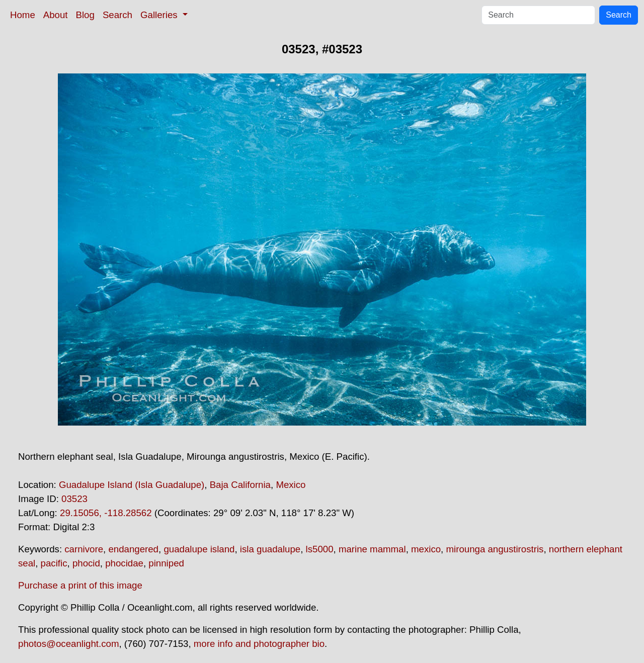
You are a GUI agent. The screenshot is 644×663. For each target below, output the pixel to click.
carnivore (84, 549)
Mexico (291, 485)
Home (23, 15)
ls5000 (320, 549)
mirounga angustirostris (495, 549)
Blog (85, 15)
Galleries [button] (160, 15)
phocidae (124, 563)
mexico (426, 549)
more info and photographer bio (259, 644)
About (56, 15)
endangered (133, 549)
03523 (74, 499)
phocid (86, 563)
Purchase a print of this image (80, 585)
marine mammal (372, 549)
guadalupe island (199, 549)
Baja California (240, 485)
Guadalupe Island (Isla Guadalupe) (132, 485)
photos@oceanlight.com (68, 644)
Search (117, 15)
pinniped (166, 563)
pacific (54, 563)
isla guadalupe (270, 549)
